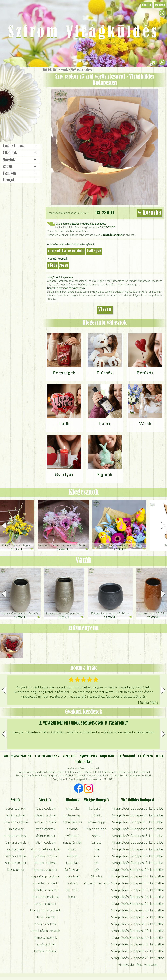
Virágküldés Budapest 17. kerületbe (138, 917)
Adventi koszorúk (97, 883)
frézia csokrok (45, 829)
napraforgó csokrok (45, 876)
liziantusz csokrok (45, 890)
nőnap (97, 836)
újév (97, 870)
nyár (97, 849)
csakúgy (72, 883)
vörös (53, 266)
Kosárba (149, 213)
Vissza (105, 310)
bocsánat (72, 876)
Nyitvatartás (88, 756)
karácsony (97, 808)
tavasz (97, 842)
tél (97, 863)
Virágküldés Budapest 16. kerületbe (138, 910)
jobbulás (72, 863)
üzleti (72, 849)
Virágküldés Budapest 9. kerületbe (138, 863)
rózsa (64, 266)
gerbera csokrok (45, 870)
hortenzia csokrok (45, 897)
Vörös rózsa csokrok (81, 70)
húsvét (97, 815)
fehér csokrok (16, 815)
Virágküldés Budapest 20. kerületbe (138, 938)
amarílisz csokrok (45, 883)
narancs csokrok (16, 836)
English (147, 5)
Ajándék (16, 78)
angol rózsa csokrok (45, 931)
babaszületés (72, 822)
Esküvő (28, 103)
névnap (72, 829)
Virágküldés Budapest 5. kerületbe (138, 836)
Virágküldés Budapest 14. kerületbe (138, 897)
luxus (72, 897)
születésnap (72, 815)
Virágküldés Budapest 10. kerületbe (138, 870)
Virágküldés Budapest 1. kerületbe (138, 808)
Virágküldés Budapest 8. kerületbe (138, 856)
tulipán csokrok (45, 815)
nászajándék (72, 842)
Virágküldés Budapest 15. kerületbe (138, 904)
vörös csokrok (16, 808)
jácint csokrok (45, 836)
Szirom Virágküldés (83, 33)
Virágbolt (20, 121)
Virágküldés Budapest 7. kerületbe (138, 849)
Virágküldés (49, 70)
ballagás (94, 251)
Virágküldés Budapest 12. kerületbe (138, 883)
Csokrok (63, 70)
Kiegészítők (84, 493)
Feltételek (146, 756)
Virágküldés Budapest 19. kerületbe (138, 931)
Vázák (84, 561)
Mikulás (97, 876)
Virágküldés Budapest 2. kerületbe (138, 815)
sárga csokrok (16, 842)
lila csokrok (16, 829)
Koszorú (25, 112)
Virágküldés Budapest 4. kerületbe (138, 829)
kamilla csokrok (45, 951)
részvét (72, 856)
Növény (28, 94)
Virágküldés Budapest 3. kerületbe (138, 822)
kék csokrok (16, 870)
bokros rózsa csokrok (45, 910)
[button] (163, 526)
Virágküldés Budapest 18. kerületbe (138, 924)
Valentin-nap (97, 829)
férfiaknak (72, 870)
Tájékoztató (126, 756)
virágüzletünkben (112, 235)
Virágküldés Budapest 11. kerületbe (138, 876)
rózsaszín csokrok (16, 822)
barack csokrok (16, 856)
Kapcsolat (107, 756)
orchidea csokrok (45, 856)
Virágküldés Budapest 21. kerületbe (138, 944)
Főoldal (9, 75)
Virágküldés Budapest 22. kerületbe (138, 951)
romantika (57, 251)
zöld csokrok (16, 849)
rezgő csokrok (45, 944)
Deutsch (160, 5)
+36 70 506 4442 (47, 756)
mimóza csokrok (45, 938)
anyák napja (97, 822)
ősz (97, 856)
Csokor (23, 86)
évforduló (76, 251)
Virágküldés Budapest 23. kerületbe (138, 958)
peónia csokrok (45, 924)
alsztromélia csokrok (45, 849)
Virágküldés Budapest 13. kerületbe (138, 890)
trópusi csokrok (45, 863)
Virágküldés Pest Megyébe (138, 965)
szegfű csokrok (45, 904)
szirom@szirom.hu (17, 756)
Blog (160, 756)
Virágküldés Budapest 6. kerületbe (138, 842)
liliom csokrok (45, 842)
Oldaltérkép (83, 762)
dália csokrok (45, 917)
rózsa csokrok (45, 808)
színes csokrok (16, 863)
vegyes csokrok (45, 822)
